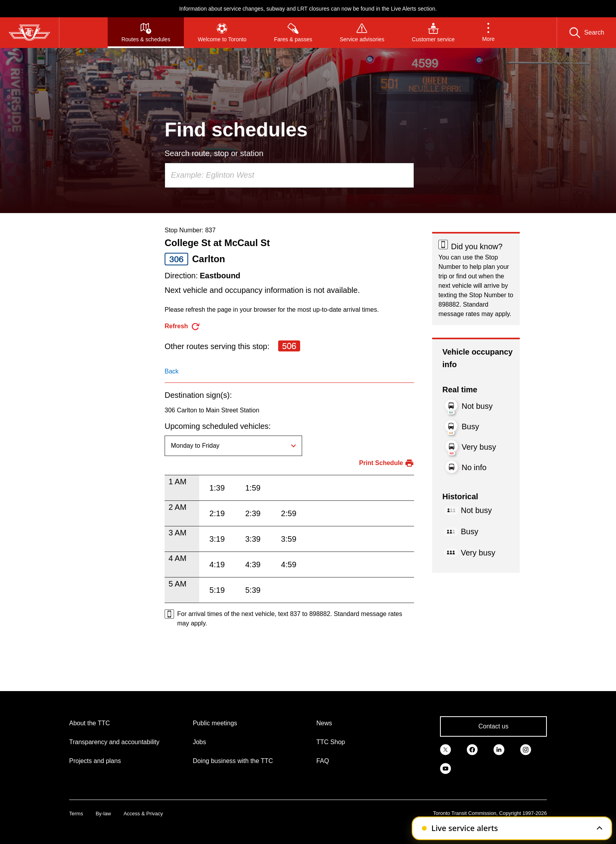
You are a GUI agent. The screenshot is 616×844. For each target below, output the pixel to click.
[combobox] (289, 175)
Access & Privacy (143, 814)
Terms (76, 814)
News (324, 723)
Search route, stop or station (214, 153)
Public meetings (215, 723)
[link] (445, 749)
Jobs (200, 742)
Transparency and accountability (114, 742)
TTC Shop (331, 742)
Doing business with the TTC (233, 761)
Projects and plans (95, 761)
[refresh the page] (182, 326)
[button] (488, 33)
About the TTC (90, 723)
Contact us (493, 726)
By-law (103, 814)
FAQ (323, 761)
